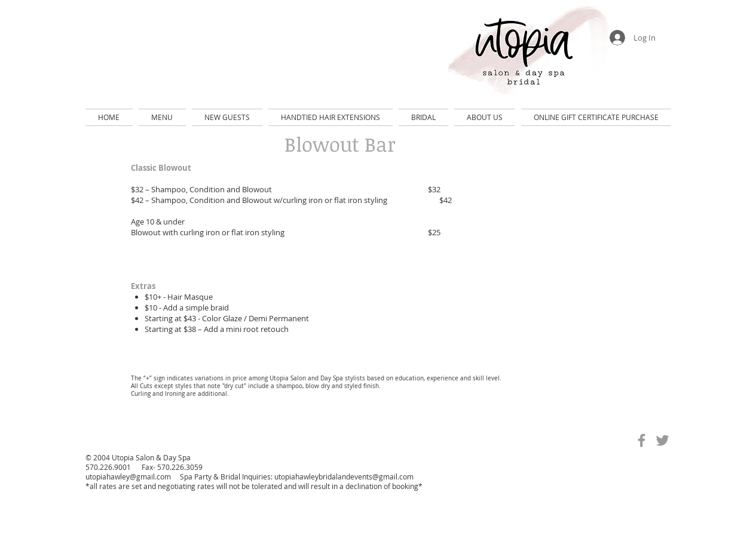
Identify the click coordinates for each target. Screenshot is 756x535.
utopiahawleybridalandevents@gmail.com (344, 476)
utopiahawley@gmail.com (128, 476)
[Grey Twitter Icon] (662, 440)
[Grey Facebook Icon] (642, 440)
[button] (162, 117)
